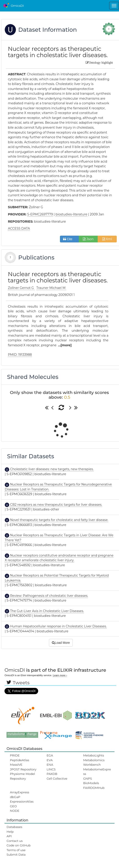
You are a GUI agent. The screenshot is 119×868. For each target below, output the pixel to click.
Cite (69, 239)
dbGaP (15, 797)
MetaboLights (94, 755)
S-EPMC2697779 (40, 214)
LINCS (51, 769)
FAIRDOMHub (94, 788)
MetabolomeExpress (97, 772)
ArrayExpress (20, 792)
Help (10, 832)
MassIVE (16, 765)
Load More (61, 643)
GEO (13, 806)
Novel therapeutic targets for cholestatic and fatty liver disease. (59, 520)
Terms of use (16, 850)
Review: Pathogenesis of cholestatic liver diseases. (49, 596)
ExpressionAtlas (22, 801)
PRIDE (15, 755)
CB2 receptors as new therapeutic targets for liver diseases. (56, 505)
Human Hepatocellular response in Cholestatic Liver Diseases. (58, 626)
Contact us (14, 841)
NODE (15, 811)
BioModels (91, 783)
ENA (50, 765)
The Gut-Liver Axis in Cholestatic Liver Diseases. (47, 611)
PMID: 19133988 (20, 355)
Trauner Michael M (51, 288)
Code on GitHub (19, 845)
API (9, 836)
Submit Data (16, 855)
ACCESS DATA (19, 228)
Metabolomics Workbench (94, 762)
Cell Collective (57, 779)
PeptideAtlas (19, 760)
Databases (14, 827)
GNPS (88, 779)
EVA (50, 760)
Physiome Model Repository (22, 776)
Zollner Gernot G (21, 288)
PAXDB (52, 774)
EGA (50, 755)
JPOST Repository (23, 769)
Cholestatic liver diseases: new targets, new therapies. (51, 469)
